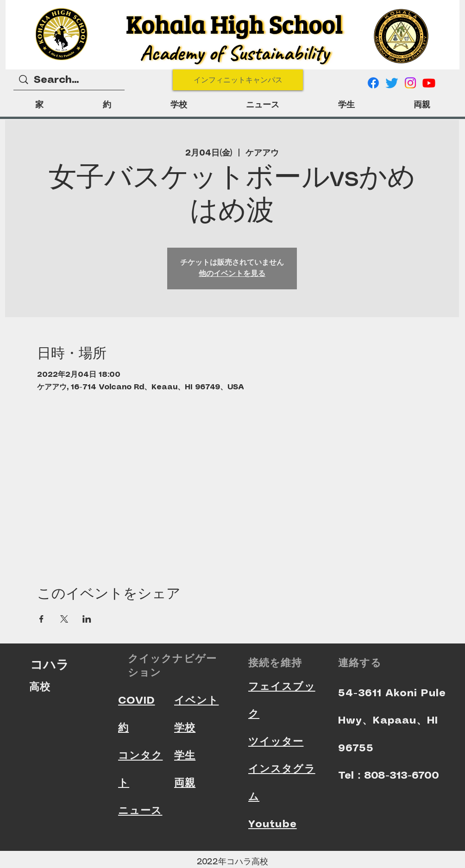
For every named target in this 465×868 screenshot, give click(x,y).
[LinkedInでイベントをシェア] (87, 619)
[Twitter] (392, 83)
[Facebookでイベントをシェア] (41, 619)
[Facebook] (373, 83)
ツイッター (276, 742)
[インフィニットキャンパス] (238, 80)
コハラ (50, 665)
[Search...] (69, 80)
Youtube (273, 824)
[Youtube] (429, 83)
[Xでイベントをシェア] (64, 619)
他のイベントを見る (232, 274)
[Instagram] (410, 83)
